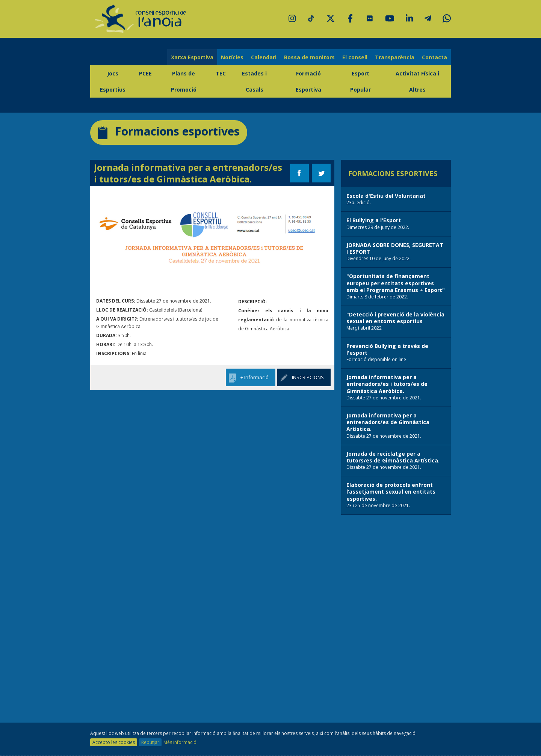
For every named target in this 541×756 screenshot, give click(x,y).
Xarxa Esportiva (192, 57)
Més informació (180, 742)
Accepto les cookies (114, 742)
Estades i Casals (254, 81)
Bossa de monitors (309, 57)
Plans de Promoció (184, 81)
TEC (221, 73)
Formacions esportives (169, 131)
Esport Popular (360, 81)
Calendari (264, 57)
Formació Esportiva (308, 81)
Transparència (395, 57)
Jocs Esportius (113, 81)
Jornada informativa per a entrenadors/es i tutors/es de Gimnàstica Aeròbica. (188, 173)
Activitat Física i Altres (417, 81)
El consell (355, 57)
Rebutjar (150, 742)
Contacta (434, 57)
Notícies (232, 57)
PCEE (145, 73)
